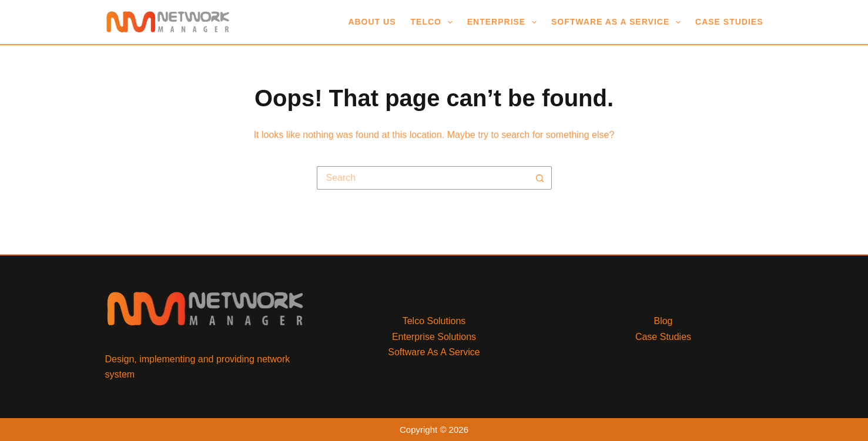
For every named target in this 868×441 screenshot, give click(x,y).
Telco (434, 22)
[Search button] (540, 178)
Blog (663, 321)
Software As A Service (618, 22)
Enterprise (504, 22)
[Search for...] (423, 178)
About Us (372, 22)
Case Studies (729, 22)
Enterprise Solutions (434, 337)
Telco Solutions (434, 321)
